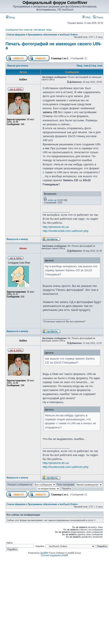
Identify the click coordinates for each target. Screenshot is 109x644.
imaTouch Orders (69, 35)
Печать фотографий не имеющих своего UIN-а (54, 46)
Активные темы (43, 30)
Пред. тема (83, 66)
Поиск (98, 17)
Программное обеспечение (42, 35)
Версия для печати (18, 66)
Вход (10, 17)
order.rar (52, 200)
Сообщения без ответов (19, 30)
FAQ (86, 17)
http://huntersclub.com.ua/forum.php (65, 231)
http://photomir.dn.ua (56, 227)
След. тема (96, 66)
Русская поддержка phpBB (54, 555)
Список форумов (16, 35)
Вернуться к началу (17, 239)
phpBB (44, 553)
